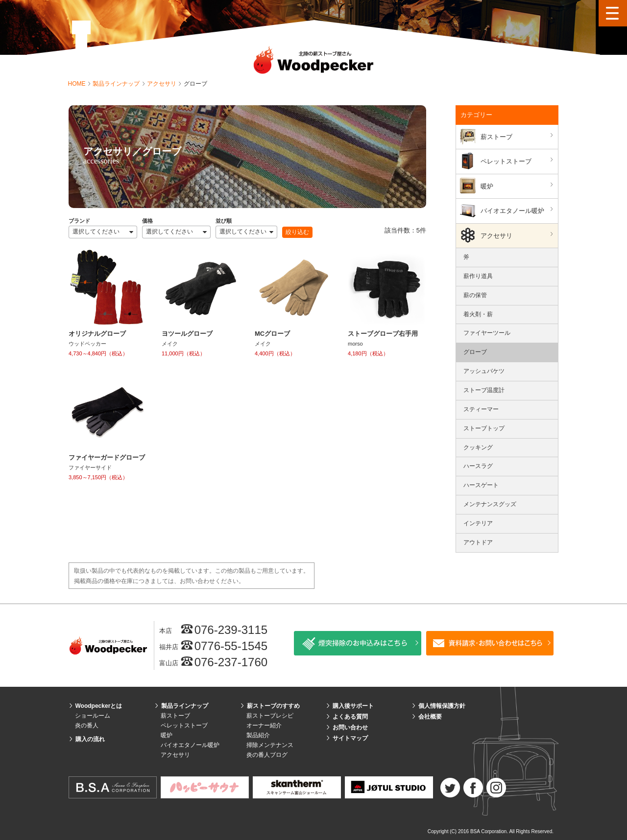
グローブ (475, 352)
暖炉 (518, 186)
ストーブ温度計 (484, 390)
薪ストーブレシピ (270, 716)
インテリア (478, 523)
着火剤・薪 (478, 314)
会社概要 (430, 717)
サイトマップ (350, 738)
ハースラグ (478, 466)
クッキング (478, 447)
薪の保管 (475, 295)
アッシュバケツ (484, 371)
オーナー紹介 (264, 725)
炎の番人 (87, 725)
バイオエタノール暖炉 (518, 210)
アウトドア (478, 542)
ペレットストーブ (518, 161)
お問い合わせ (350, 727)
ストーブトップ (484, 428)
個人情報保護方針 (442, 706)
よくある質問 (350, 717)
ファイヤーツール (487, 333)
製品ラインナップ (117, 84)
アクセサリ (162, 84)
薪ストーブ (518, 136)
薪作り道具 (478, 276)
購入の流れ (90, 739)
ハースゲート (481, 485)
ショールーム (93, 716)
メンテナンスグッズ (490, 504)
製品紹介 (258, 735)
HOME (78, 84)
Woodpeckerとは (99, 706)
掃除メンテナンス (270, 745)
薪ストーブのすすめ (273, 706)
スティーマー (481, 409)
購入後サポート (353, 706)
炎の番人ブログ (267, 755)
